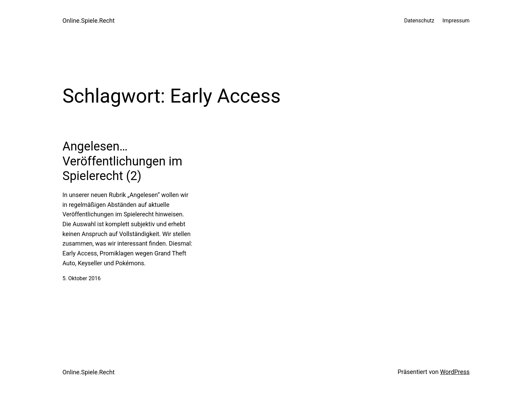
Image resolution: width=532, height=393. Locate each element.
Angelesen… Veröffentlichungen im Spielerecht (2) (122, 161)
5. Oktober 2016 (82, 278)
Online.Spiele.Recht (89, 21)
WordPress (455, 372)
